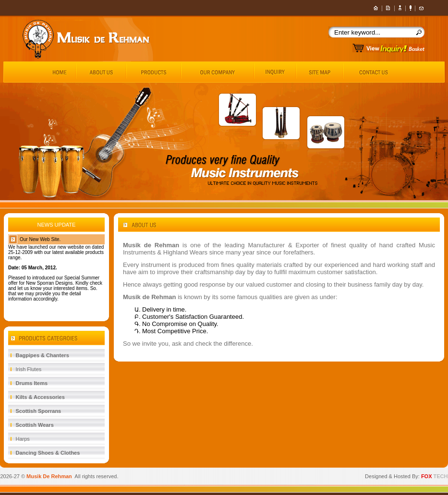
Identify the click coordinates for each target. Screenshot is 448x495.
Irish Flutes (29, 369)
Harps (23, 439)
